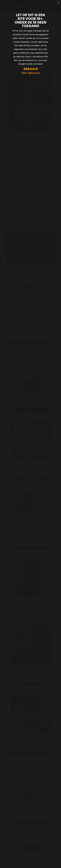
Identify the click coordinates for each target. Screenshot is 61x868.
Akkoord (30, 69)
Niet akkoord (30, 73)
